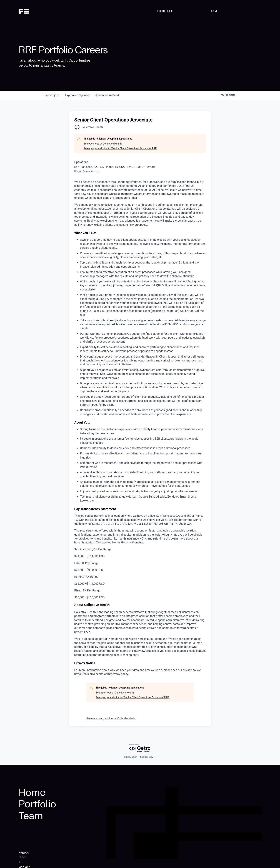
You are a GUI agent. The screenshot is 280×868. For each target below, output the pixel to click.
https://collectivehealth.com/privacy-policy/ (102, 674)
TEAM (213, 11)
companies (77, 95)
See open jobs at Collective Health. (103, 144)
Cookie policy (147, 757)
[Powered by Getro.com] (140, 748)
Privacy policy (131, 757)
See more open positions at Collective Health (111, 718)
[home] (36, 11)
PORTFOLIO (165, 11)
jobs (52, 95)
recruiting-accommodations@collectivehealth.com (106, 655)
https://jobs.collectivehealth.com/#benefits (116, 542)
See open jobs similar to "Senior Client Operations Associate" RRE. (120, 148)
